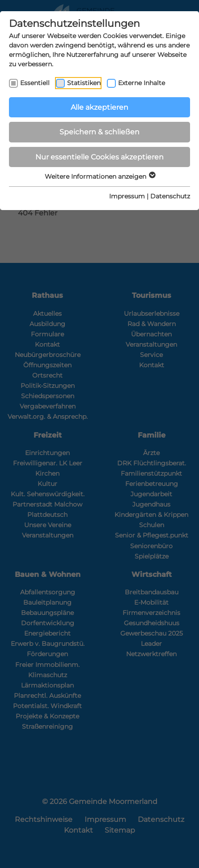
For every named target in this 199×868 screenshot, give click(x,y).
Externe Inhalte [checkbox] (142, 83)
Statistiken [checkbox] (84, 83)
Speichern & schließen (99, 132)
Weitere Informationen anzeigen (100, 176)
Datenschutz (170, 196)
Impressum (127, 196)
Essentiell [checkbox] (35, 83)
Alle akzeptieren (99, 107)
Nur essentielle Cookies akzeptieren (99, 157)
